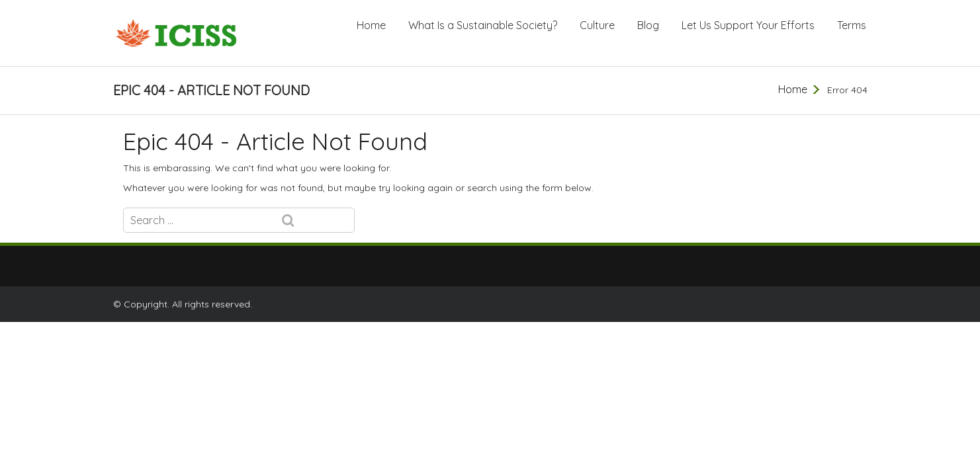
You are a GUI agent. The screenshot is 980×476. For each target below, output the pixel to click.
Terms (852, 25)
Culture (597, 25)
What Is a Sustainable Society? (483, 25)
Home (371, 25)
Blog (648, 25)
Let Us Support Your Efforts (748, 25)
